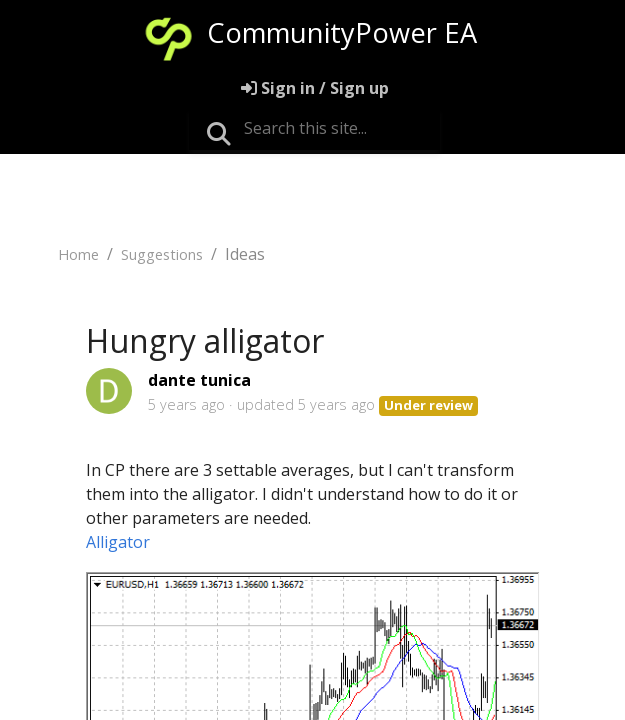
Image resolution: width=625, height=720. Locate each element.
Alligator (118, 542)
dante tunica (199, 380)
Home (78, 254)
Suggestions (162, 254)
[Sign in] (315, 88)
